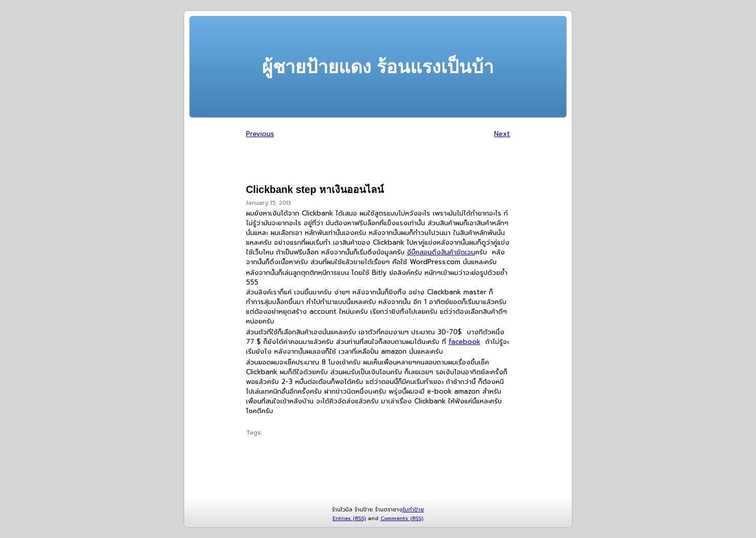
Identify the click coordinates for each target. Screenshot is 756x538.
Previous (260, 134)
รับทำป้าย (413, 510)
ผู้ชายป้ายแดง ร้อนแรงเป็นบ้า (378, 67)
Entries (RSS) (349, 518)
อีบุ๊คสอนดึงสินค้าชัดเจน (441, 252)
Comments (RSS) (402, 518)
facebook (464, 342)
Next (502, 134)
